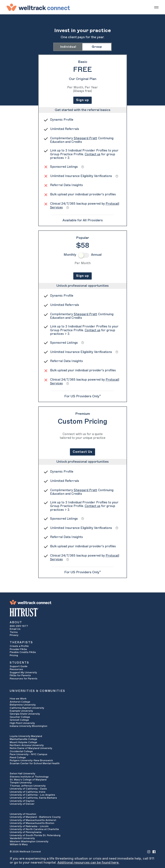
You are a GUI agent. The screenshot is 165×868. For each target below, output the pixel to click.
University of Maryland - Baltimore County (35, 817)
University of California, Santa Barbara (33, 798)
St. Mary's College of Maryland (28, 780)
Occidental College (21, 751)
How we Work (18, 699)
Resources (16, 669)
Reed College (18, 757)
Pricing (14, 655)
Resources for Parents (24, 679)
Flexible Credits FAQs (23, 652)
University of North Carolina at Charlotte (34, 829)
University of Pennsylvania (26, 832)
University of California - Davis (28, 789)
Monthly (70, 255)
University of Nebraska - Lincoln (29, 826)
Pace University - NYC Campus (29, 754)
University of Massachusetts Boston (32, 823)
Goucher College (20, 717)
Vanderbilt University (22, 838)
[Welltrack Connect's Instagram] (149, 851)
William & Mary (19, 844)
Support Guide (19, 666)
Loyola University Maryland (26, 736)
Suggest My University (23, 672)
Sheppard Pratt (85, 138)
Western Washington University (29, 841)
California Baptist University (27, 708)
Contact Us (82, 452)
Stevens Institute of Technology (29, 777)
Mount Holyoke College (23, 742)
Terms (14, 632)
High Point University (22, 723)
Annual (96, 255)
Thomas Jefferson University (28, 786)
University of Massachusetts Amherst (33, 820)
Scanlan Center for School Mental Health (35, 763)
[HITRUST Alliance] (83, 612)
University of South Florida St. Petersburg (35, 835)
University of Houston (23, 814)
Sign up (82, 100)
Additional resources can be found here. (88, 863)
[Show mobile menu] (156, 7)
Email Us (15, 629)
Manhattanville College (23, 739)
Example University (21, 711)
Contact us (93, 154)
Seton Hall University (22, 773)
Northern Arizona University (27, 745)
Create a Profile (19, 646)
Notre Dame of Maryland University (31, 748)
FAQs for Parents (20, 675)
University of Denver (22, 804)
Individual (68, 47)
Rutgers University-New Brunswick (31, 760)
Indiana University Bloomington (29, 726)
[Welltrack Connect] (38, 7)
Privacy (14, 635)
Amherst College (20, 702)
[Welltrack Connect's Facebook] (154, 851)
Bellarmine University (23, 705)
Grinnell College (19, 720)
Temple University (21, 783)
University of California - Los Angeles (32, 795)
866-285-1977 (19, 626)
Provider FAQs (18, 649)
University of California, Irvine (28, 792)
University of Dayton (22, 801)
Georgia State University (25, 714)
